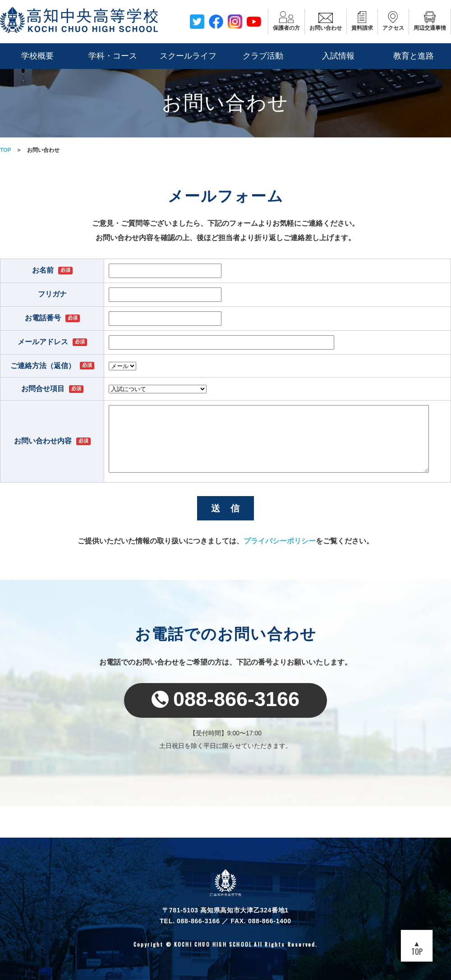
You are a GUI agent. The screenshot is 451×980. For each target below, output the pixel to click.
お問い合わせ (326, 21)
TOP (5, 150)
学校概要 (37, 56)
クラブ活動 (263, 56)
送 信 (226, 508)
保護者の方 (286, 21)
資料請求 (362, 21)
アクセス (393, 21)
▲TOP (417, 947)
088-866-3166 (225, 699)
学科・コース (113, 56)
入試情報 (338, 56)
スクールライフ (188, 56)
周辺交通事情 (430, 21)
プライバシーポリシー (280, 541)
